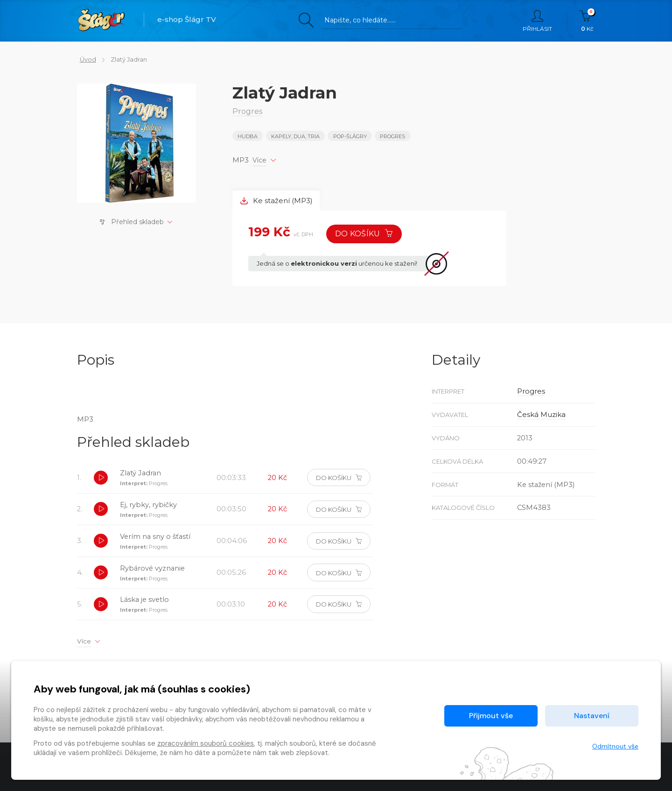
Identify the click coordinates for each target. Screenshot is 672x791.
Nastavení (592, 716)
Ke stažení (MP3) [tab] (277, 200)
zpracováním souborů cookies (206, 743)
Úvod (85, 59)
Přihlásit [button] (537, 21)
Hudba (248, 136)
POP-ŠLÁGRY (350, 136)
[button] (101, 480)
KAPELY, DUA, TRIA (296, 136)
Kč (587, 21)
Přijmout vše (491, 716)
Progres (394, 136)
